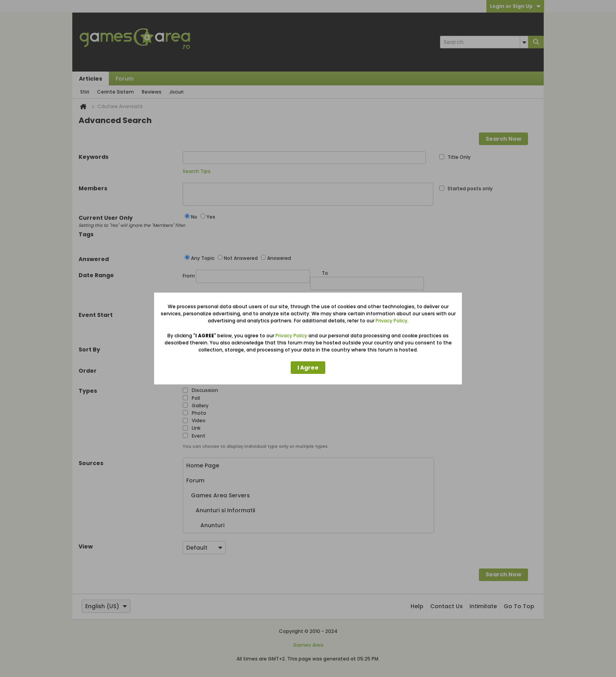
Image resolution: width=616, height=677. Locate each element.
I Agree (308, 368)
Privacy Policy (391, 321)
